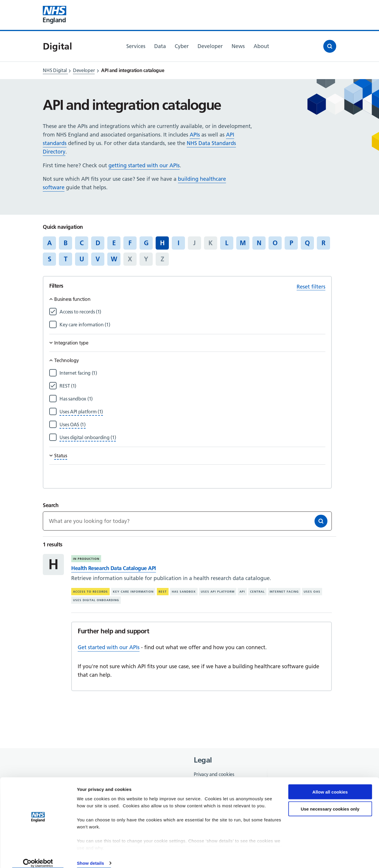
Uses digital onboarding (96, 600)
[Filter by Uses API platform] (81, 412)
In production (86, 559)
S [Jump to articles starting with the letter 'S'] (50, 259)
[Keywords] (187, 521)
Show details (90, 856)
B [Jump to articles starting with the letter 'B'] (66, 243)
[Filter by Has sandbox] (192, 399)
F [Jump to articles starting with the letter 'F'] (130, 243)
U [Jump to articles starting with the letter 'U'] (82, 259)
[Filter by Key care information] (192, 325)
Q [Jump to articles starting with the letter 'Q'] (307, 243)
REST (163, 592)
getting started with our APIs (144, 165)
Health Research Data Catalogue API (113, 568)
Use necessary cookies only (330, 802)
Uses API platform (218, 592)
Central (257, 592)
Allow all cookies (330, 785)
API (242, 592)
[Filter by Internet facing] (192, 373)
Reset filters (311, 287)
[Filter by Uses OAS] (72, 425)
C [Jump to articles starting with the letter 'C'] (82, 243)
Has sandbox (184, 592)
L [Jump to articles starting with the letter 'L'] (227, 243)
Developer (84, 70)
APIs (195, 135)
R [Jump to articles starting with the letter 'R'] (323, 243)
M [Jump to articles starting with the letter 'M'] (243, 243)
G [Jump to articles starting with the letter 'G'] (146, 243)
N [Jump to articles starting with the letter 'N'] (259, 243)
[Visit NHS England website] (55, 15)
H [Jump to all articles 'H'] (162, 243)
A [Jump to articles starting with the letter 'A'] (50, 243)
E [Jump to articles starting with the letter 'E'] (114, 243)
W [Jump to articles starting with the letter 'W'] (114, 259)
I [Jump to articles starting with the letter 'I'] (179, 243)
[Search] (321, 521)
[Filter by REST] (192, 386)
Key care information (133, 592)
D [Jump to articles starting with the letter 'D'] (98, 243)
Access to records (90, 592)
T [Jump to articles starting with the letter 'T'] (66, 259)
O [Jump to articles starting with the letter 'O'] (275, 243)
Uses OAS (312, 592)
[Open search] (330, 46)
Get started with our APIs (109, 647)
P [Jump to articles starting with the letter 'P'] (291, 243)
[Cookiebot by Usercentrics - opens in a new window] (38, 857)
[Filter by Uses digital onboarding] (88, 438)
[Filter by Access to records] (192, 312)
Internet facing (284, 592)
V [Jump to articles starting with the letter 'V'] (98, 259)
